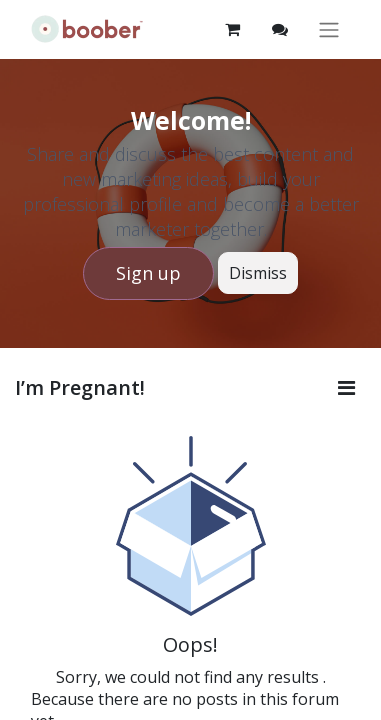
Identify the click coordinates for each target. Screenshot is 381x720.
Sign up (148, 273)
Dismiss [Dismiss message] (258, 273)
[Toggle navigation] (329, 29)
